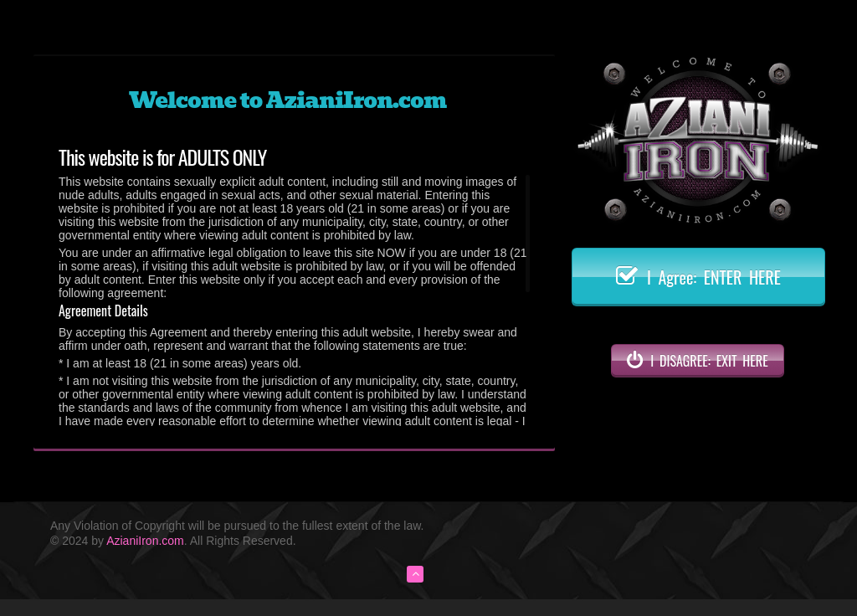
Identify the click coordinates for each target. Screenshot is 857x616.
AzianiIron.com (145, 541)
